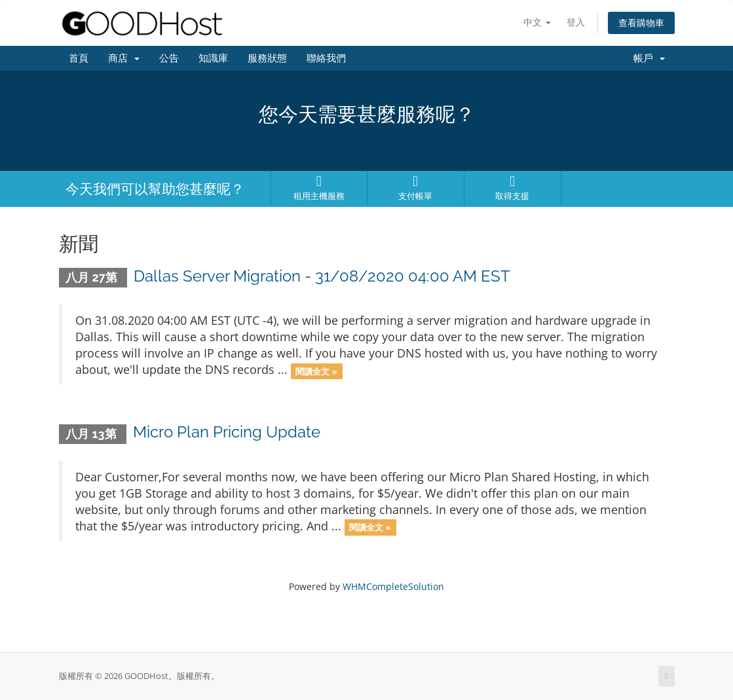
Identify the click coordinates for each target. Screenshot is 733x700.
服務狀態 (267, 58)
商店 (124, 58)
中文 (537, 22)
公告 (169, 58)
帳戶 (649, 58)
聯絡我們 (326, 58)
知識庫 (213, 58)
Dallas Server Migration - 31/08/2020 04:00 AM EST (322, 276)
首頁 (79, 58)
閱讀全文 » (316, 371)
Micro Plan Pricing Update (227, 432)
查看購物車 (641, 23)
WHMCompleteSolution (393, 586)
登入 (576, 22)
